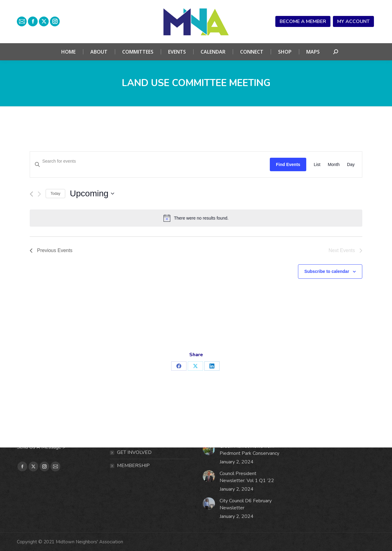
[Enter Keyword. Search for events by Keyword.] (150, 161)
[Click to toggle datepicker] (92, 194)
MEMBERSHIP (133, 466)
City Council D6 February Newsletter (246, 504)
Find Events (288, 164)
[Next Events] (39, 194)
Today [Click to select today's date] (55, 194)
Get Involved (134, 452)
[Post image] (209, 449)
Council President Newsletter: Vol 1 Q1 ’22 (247, 477)
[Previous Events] (31, 194)
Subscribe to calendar (327, 271)
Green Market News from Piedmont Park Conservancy (249, 450)
